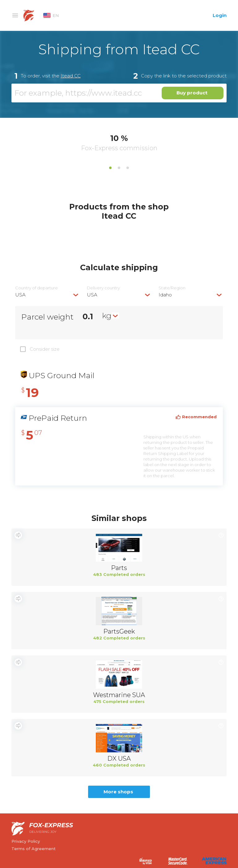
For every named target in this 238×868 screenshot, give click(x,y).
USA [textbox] (20, 295)
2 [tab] (119, 168)
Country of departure (36, 288)
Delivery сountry (103, 288)
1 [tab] (110, 168)
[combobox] (47, 295)
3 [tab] (128, 168)
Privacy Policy (26, 841)
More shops (118, 792)
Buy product (192, 93)
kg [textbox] (107, 316)
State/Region (172, 288)
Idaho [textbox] (165, 295)
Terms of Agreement (34, 849)
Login (220, 15)
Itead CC (71, 76)
